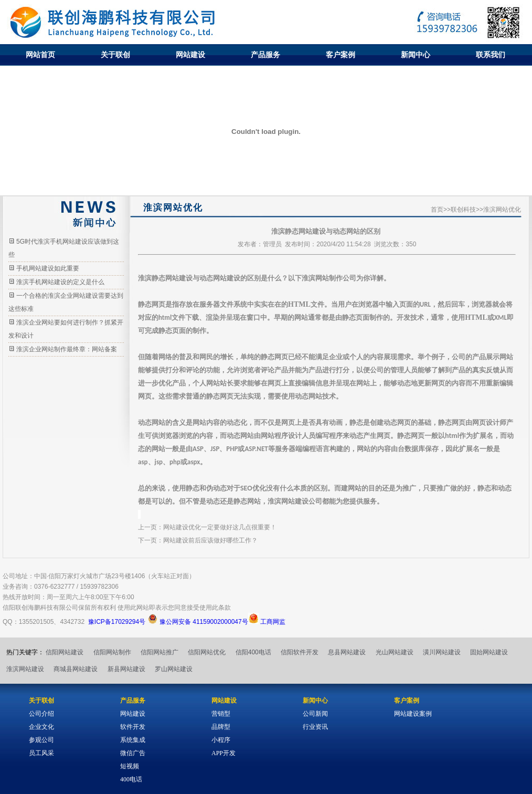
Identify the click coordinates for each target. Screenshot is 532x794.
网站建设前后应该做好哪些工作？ (210, 540)
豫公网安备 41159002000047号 (198, 622)
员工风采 (41, 753)
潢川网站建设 (442, 652)
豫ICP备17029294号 (117, 622)
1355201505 (36, 622)
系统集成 (133, 740)
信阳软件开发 (300, 652)
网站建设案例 (413, 714)
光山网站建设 (395, 652)
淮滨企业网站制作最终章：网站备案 (67, 349)
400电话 (131, 779)
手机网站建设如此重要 (48, 268)
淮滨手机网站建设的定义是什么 (60, 282)
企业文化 (41, 727)
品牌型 (221, 727)
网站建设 (190, 55)
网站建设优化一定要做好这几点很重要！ (220, 527)
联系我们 (491, 55)
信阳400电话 (253, 652)
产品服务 (265, 55)
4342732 (72, 622)
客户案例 (341, 55)
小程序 (221, 740)
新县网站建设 (126, 669)
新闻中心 (416, 55)
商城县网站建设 (76, 669)
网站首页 (40, 55)
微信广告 (133, 753)
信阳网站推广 (159, 652)
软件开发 (133, 727)
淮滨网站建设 (25, 669)
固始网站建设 (489, 652)
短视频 (130, 766)
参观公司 (41, 740)
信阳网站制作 (112, 652)
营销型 (221, 714)
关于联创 (115, 55)
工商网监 (267, 622)
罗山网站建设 (174, 669)
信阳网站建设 (65, 652)
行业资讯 (315, 727)
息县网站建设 (347, 652)
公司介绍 (41, 714)
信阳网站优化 (207, 652)
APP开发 (224, 753)
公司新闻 (315, 714)
